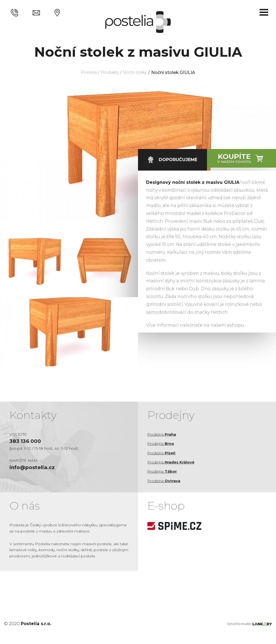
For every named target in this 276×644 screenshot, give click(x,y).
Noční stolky (137, 72)
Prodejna (162, 434)
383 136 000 (26, 442)
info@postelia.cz (33, 468)
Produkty (109, 72)
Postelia (86, 72)
